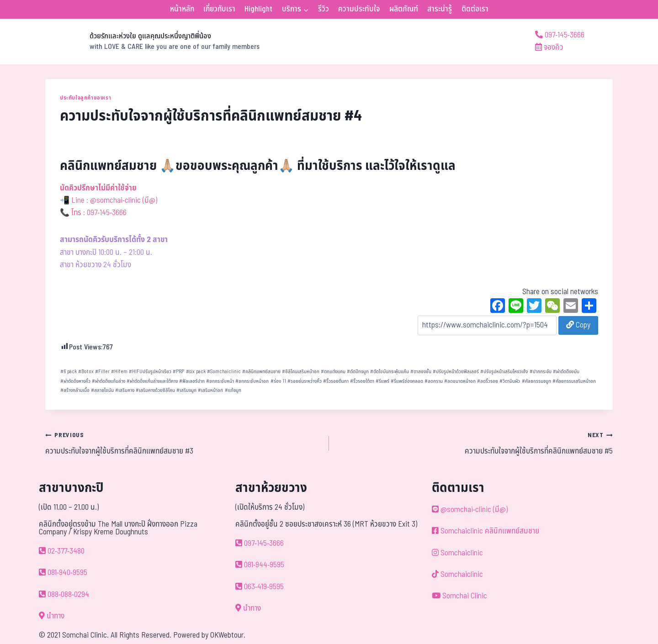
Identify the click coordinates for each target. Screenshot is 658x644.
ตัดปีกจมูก (358, 372)
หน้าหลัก (182, 9)
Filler (102, 372)
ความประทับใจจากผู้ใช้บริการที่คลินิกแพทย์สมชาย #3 (183, 443)
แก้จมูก (233, 390)
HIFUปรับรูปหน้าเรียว (150, 372)
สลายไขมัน (102, 390)
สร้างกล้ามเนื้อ (75, 390)
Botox (86, 372)
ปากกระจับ (541, 372)
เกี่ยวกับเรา (219, 9)
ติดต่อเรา (475, 9)
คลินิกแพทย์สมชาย (261, 372)
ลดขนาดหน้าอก (460, 381)
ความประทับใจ (359, 9)
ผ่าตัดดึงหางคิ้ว (75, 381)
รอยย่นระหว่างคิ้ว (305, 381)
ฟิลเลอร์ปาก (192, 381)
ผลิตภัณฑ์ (404, 9)
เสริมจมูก (186, 390)
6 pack (69, 372)
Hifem (119, 372)
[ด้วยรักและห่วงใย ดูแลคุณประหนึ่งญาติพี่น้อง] (152, 42)
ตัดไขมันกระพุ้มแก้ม (390, 372)
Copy (578, 325)
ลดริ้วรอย (488, 381)
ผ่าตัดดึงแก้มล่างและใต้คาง (152, 381)
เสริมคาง (125, 390)
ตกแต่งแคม (333, 372)
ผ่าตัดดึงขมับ (566, 372)
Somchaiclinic (224, 372)
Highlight (258, 9)
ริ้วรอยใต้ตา (362, 381)
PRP (178, 372)
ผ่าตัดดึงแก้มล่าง (109, 381)
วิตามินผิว (510, 381)
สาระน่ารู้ (440, 9)
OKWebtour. (228, 635)
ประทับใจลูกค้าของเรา (85, 98)
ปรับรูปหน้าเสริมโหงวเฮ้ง (504, 372)
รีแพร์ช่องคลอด (407, 381)
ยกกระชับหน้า (220, 381)
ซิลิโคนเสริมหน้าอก (301, 372)
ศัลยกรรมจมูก (536, 381)
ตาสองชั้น (421, 372)
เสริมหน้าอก (210, 390)
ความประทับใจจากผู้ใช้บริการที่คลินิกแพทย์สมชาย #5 (475, 443)
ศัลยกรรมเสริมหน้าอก (574, 381)
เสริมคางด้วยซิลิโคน (155, 390)
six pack (196, 372)
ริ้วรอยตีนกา (336, 381)
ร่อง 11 (278, 381)
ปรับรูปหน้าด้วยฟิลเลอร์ (456, 372)
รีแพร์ (382, 381)
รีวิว (324, 9)
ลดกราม (434, 381)
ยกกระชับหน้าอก (252, 381)
